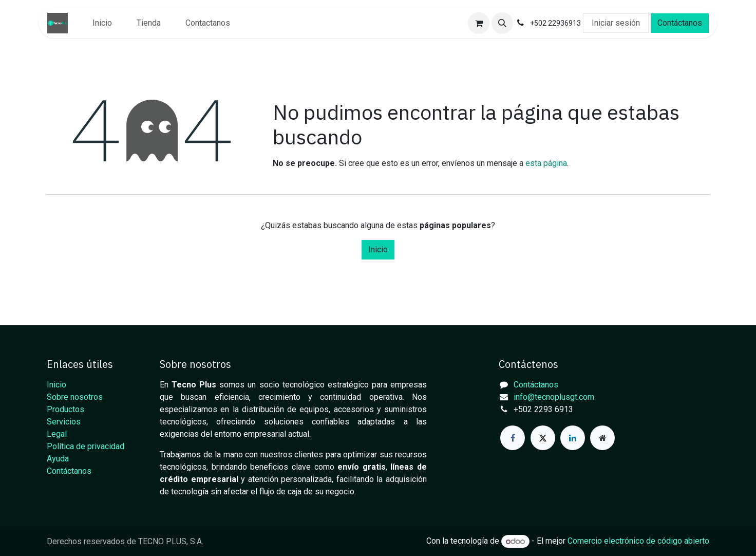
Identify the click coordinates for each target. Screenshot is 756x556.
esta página (546, 163)
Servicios (64, 422)
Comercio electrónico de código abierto (638, 541)
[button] (502, 23)
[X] (543, 438)
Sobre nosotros (75, 397)
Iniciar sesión (616, 23)
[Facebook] (513, 438)
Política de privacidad (86, 446)
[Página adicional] (602, 438)
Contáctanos (680, 23)
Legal (57, 434)
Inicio (378, 249)
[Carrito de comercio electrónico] (479, 23)
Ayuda (58, 459)
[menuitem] (102, 23)
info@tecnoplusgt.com (554, 397)
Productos (65, 409)
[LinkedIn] (573, 438)
